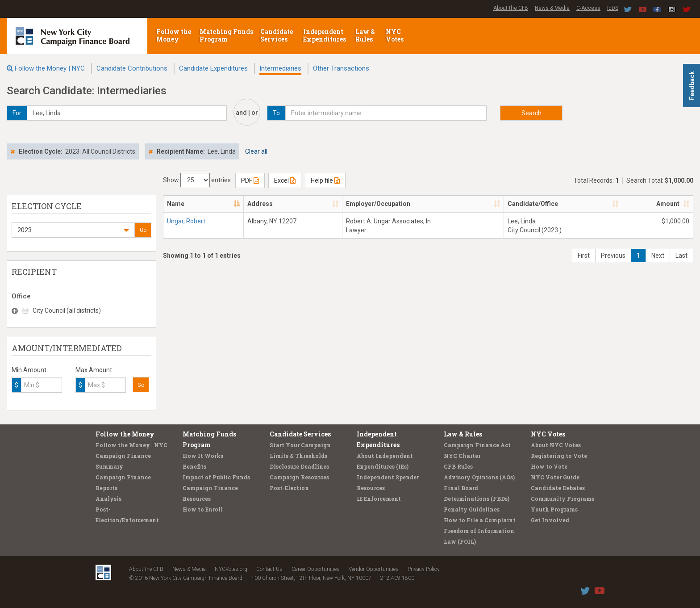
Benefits (194, 466)
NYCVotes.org (231, 569)
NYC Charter (462, 456)
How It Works (203, 456)
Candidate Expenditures (213, 68)
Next (658, 256)
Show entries (197, 180)
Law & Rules (365, 35)
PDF (250, 180)
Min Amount (29, 370)
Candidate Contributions (132, 68)
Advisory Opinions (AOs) (479, 477)
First (584, 256)
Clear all (256, 151)
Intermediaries (280, 68)
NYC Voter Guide (555, 477)
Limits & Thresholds (298, 456)
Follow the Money (174, 35)
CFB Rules (458, 466)
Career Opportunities (316, 569)
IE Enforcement (379, 499)
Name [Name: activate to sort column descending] (176, 204)
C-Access (588, 8)
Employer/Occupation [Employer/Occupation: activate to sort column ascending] (378, 204)
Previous (613, 256)
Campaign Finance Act (477, 445)
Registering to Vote (559, 456)
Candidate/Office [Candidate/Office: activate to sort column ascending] (533, 204)
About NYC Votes (556, 445)
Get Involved (550, 520)
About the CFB (511, 8)
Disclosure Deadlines (299, 466)
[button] (73, 230)
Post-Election (289, 488)
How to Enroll (203, 509)
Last (681, 256)
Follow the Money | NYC (50, 68)
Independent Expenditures (325, 35)
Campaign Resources (299, 477)
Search (531, 113)
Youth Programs (554, 509)
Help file (325, 180)
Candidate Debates (558, 488)
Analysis (108, 499)
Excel (285, 180)
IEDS (613, 8)
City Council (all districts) (67, 310)
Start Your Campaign (300, 445)
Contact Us (269, 569)
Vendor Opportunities (374, 569)
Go (143, 230)
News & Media (552, 8)
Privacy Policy (424, 569)
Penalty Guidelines (472, 509)
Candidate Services (277, 35)
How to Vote (549, 466)
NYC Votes (395, 35)
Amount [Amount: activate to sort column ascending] (668, 204)
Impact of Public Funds (216, 477)
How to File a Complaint (480, 520)
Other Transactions (341, 68)
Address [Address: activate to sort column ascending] (260, 204)
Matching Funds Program (226, 35)
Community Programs (562, 499)
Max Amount (94, 370)
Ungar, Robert (186, 221)
